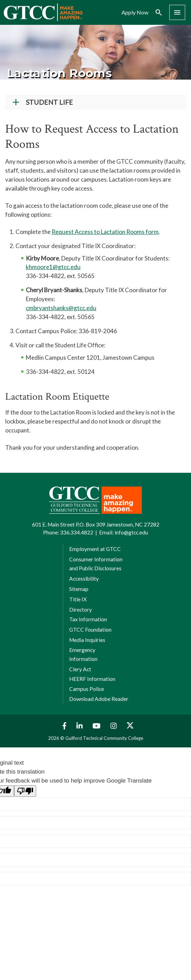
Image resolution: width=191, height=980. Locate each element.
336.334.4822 (77, 532)
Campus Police (87, 689)
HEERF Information (92, 679)
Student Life (49, 102)
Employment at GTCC (95, 549)
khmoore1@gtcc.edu (53, 267)
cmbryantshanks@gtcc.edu (61, 308)
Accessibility (84, 579)
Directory (81, 610)
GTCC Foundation (90, 630)
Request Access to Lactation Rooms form (105, 232)
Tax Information (88, 619)
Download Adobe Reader (99, 699)
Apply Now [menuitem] (135, 12)
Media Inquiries (87, 640)
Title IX (78, 599)
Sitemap (79, 589)
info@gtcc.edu (131, 532)
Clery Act (80, 669)
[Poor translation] (25, 791)
